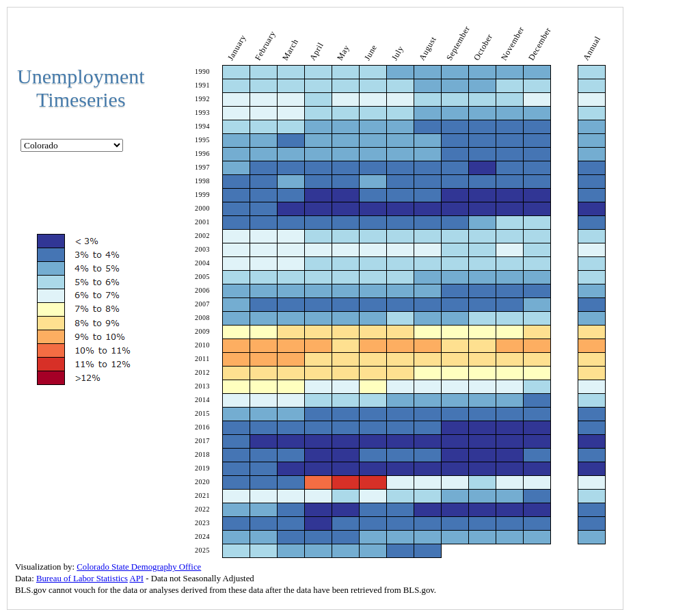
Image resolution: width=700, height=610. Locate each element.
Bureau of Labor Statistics (82, 579)
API (136, 579)
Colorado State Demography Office (139, 567)
